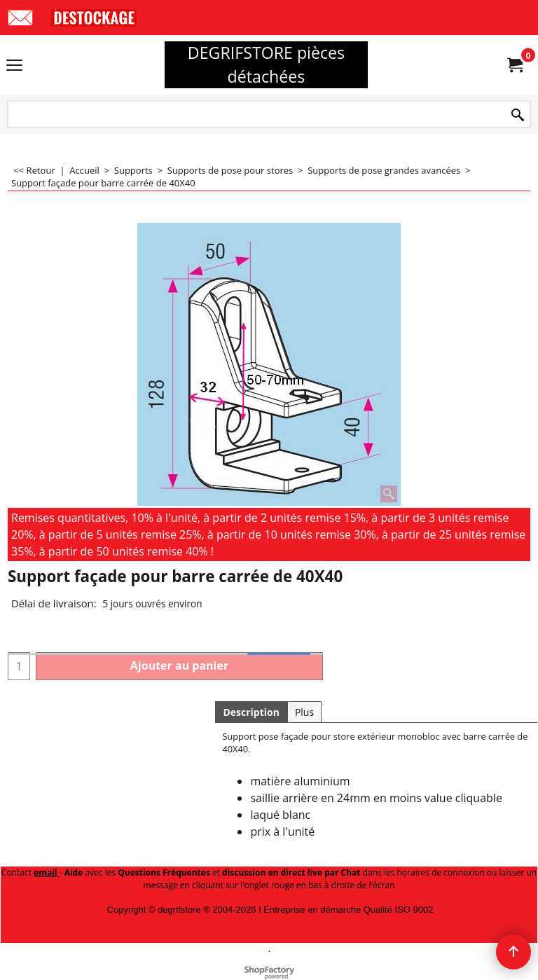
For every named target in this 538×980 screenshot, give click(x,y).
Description (251, 712)
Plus (304, 712)
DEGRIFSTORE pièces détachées (266, 64)
